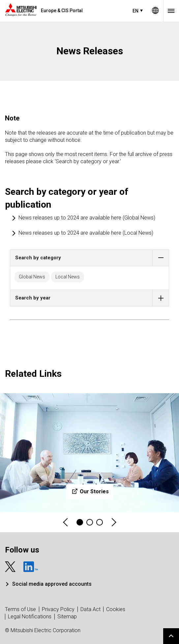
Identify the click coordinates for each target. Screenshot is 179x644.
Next (113, 522)
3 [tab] (100, 522)
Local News (68, 277)
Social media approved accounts (52, 584)
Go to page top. (171, 636)
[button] (161, 258)
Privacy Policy (58, 609)
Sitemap (67, 617)
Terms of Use (20, 609)
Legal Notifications (30, 617)
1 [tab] (80, 522)
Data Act (90, 609)
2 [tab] (90, 522)
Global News (32, 277)
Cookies (116, 609)
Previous (66, 522)
